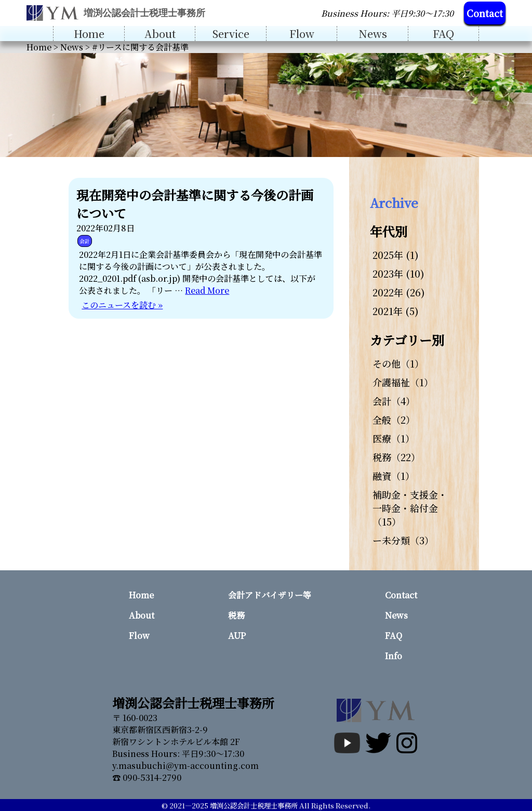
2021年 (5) (396, 311)
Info (394, 656)
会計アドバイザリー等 (270, 595)
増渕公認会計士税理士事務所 (254, 806)
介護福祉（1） (403, 382)
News (373, 34)
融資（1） (394, 476)
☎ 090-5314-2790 (147, 777)
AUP (237, 636)
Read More (207, 290)
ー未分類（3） (403, 540)
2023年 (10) (398, 273)
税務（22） (396, 457)
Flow (302, 34)
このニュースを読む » (122, 305)
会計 (85, 241)
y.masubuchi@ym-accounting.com (185, 766)
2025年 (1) (396, 255)
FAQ (443, 34)
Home (89, 34)
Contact (485, 13)
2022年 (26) (399, 292)
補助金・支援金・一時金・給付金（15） (410, 508)
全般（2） (394, 420)
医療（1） (394, 438)
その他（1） (398, 363)
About (160, 34)
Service (231, 34)
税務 (236, 615)
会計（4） (394, 401)
